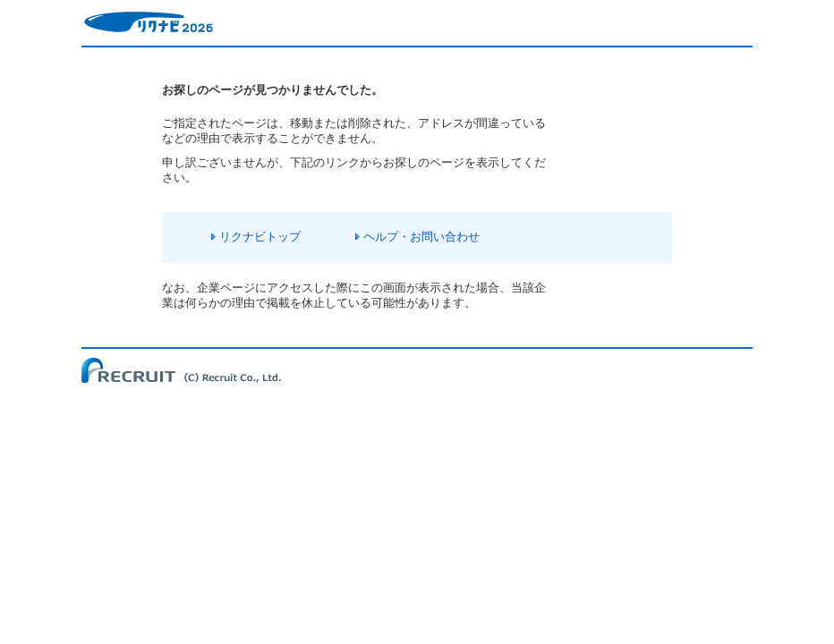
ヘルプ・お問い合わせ (421, 237)
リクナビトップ (260, 237)
